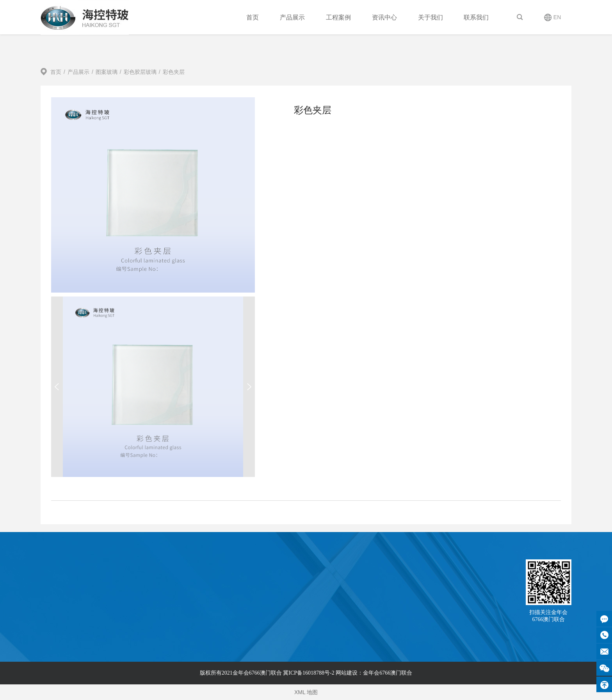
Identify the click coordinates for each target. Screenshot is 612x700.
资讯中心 (384, 17)
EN (557, 17)
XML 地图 (306, 692)
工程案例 (338, 17)
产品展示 (292, 17)
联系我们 (476, 17)
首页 (253, 17)
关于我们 (431, 17)
